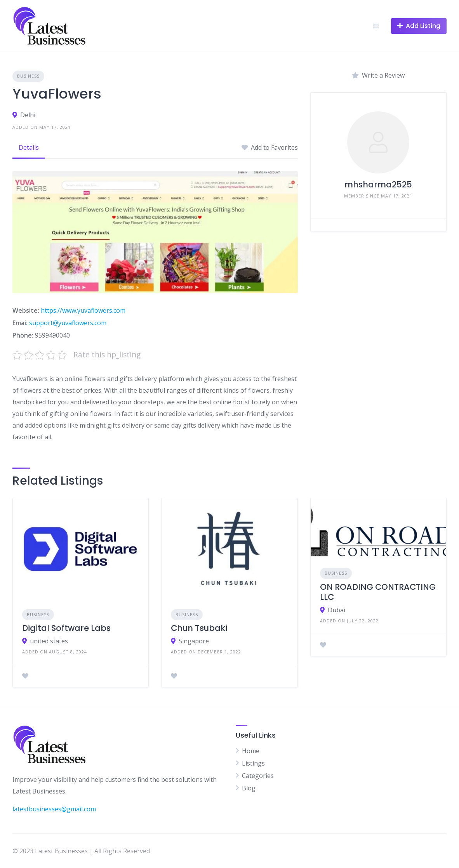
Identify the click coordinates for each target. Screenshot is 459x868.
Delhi (28, 115)
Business (28, 76)
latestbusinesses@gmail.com (54, 809)
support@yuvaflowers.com (68, 323)
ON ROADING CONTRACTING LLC (378, 592)
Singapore (194, 641)
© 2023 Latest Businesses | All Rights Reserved (81, 851)
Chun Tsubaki (199, 628)
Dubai (336, 610)
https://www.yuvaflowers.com (83, 310)
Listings (253, 763)
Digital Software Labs (66, 628)
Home (251, 751)
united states (49, 641)
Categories (258, 776)
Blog (249, 788)
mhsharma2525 (378, 185)
